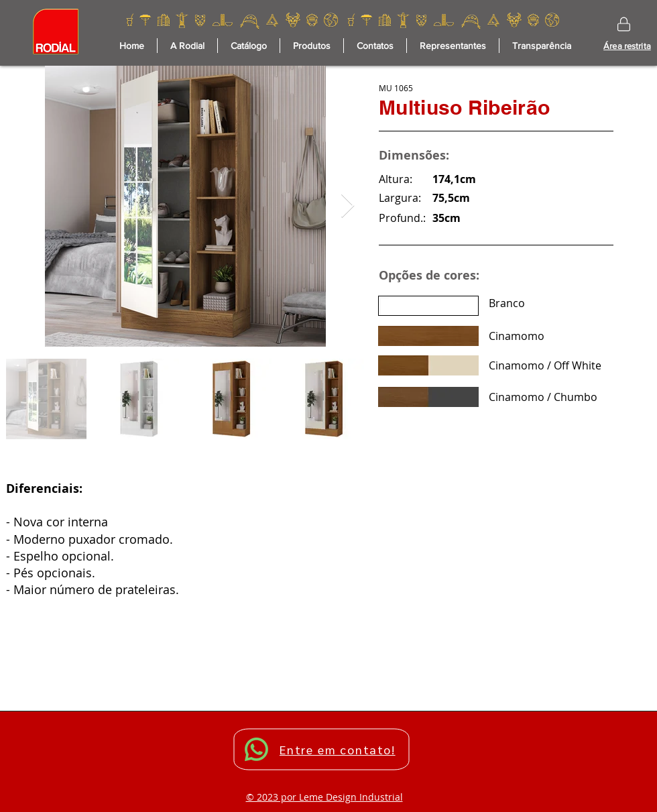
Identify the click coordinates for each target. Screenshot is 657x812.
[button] (312, 46)
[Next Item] (348, 206)
